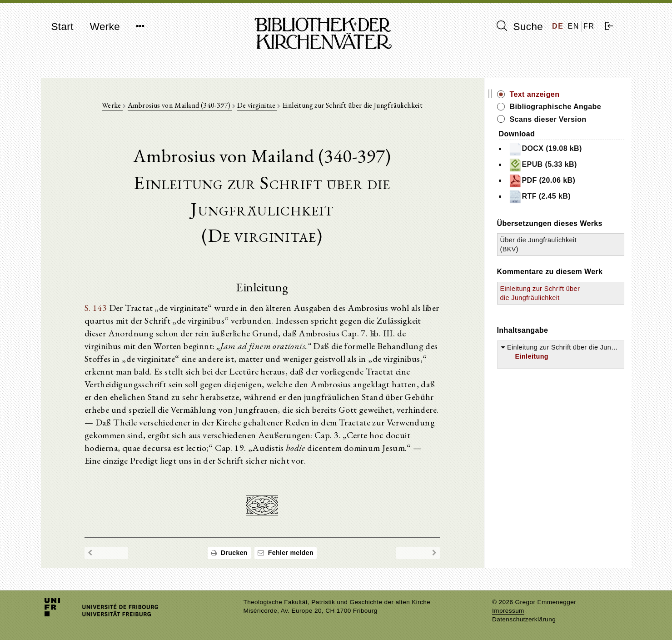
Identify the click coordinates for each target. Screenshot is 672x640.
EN (574, 26)
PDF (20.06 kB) (542, 181)
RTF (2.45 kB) (540, 197)
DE (558, 26)
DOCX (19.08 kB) (545, 149)
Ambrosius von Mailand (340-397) (180, 105)
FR (589, 26)
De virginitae (257, 105)
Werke (105, 27)
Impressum (508, 611)
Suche (520, 26)
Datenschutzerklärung (524, 619)
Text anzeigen (535, 94)
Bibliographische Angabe (556, 107)
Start (62, 27)
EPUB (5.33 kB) (543, 165)
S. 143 (96, 308)
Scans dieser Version (548, 119)
